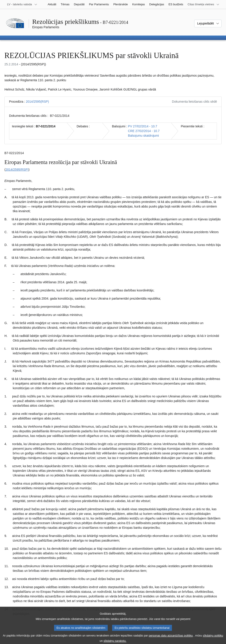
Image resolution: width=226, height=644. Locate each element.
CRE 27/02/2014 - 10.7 (144, 131)
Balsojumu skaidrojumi (143, 136)
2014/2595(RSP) (37, 102)
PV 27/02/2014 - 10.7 (143, 126)
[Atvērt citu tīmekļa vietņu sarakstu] (203, 4)
